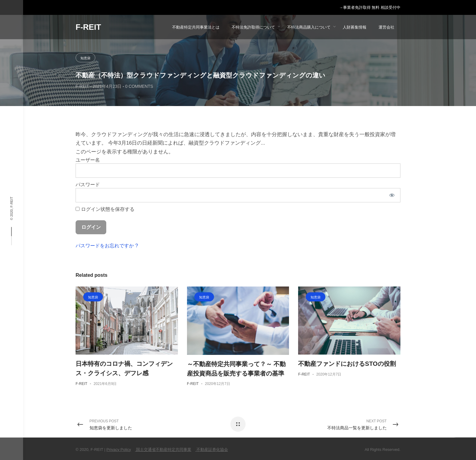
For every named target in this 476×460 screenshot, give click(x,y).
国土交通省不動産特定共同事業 (163, 450)
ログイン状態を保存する (105, 209)
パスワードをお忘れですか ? (107, 245)
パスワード (88, 184)
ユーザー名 (88, 160)
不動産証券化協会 (212, 450)
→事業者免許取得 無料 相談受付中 (370, 8)
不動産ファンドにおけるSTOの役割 (347, 364)
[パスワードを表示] (392, 195)
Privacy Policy (119, 450)
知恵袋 (85, 58)
